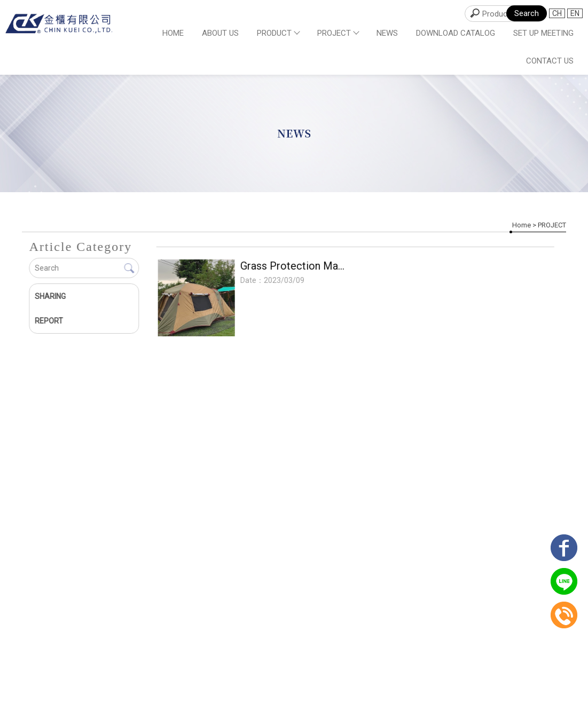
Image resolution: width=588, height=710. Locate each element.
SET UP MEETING (543, 33)
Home (173, 33)
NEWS (387, 33)
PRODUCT (278, 33)
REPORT (49, 321)
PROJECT (338, 33)
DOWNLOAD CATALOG (456, 33)
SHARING (50, 296)
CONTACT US (550, 61)
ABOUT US (220, 33)
